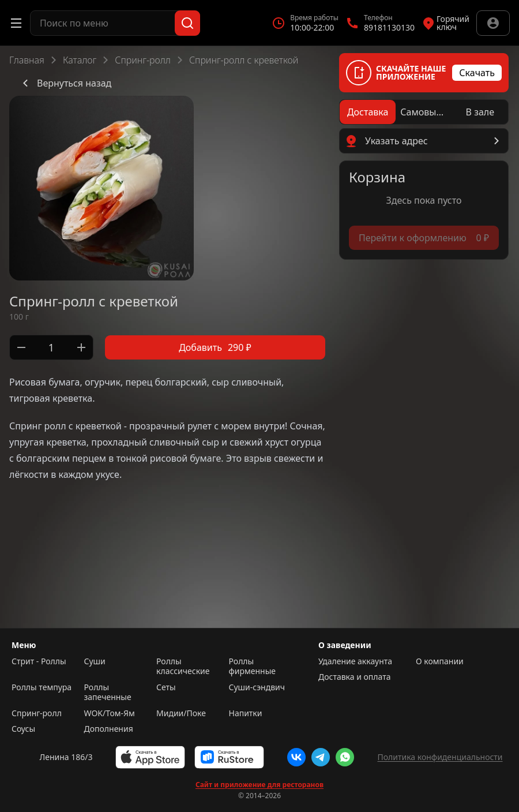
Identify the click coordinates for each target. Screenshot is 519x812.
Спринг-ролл (143, 60)
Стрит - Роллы (39, 661)
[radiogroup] (424, 112)
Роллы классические (183, 666)
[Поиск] (187, 23)
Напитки (246, 713)
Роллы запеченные (108, 692)
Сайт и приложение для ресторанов (259, 785)
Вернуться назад (65, 83)
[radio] (368, 112)
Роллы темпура (42, 687)
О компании (440, 661)
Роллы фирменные (253, 666)
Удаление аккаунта (355, 661)
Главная (27, 60)
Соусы (23, 729)
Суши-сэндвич (257, 687)
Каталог (80, 60)
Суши (95, 661)
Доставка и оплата (354, 677)
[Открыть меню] (16, 23)
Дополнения (109, 729)
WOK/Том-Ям (110, 713)
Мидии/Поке (181, 713)
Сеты (166, 687)
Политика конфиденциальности (440, 757)
